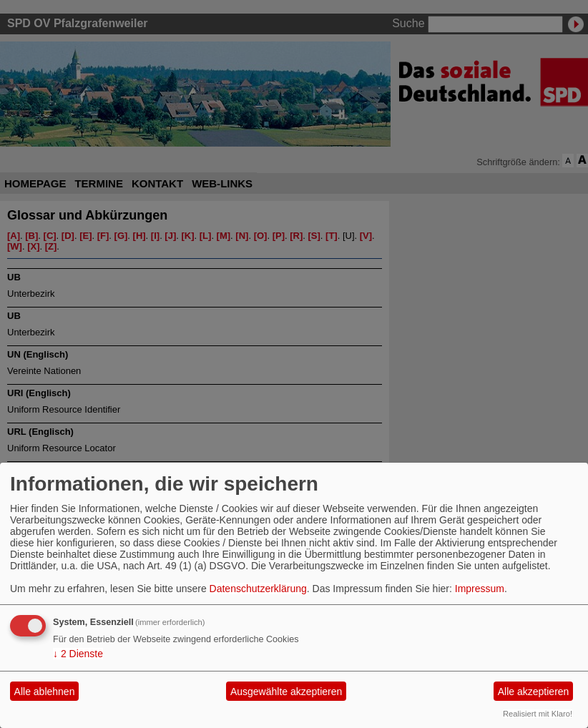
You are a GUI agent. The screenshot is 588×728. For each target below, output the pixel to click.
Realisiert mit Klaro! (538, 714)
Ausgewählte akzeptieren (286, 692)
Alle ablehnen (45, 692)
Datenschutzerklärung (258, 589)
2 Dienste (78, 654)
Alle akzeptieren (534, 692)
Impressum (480, 589)
